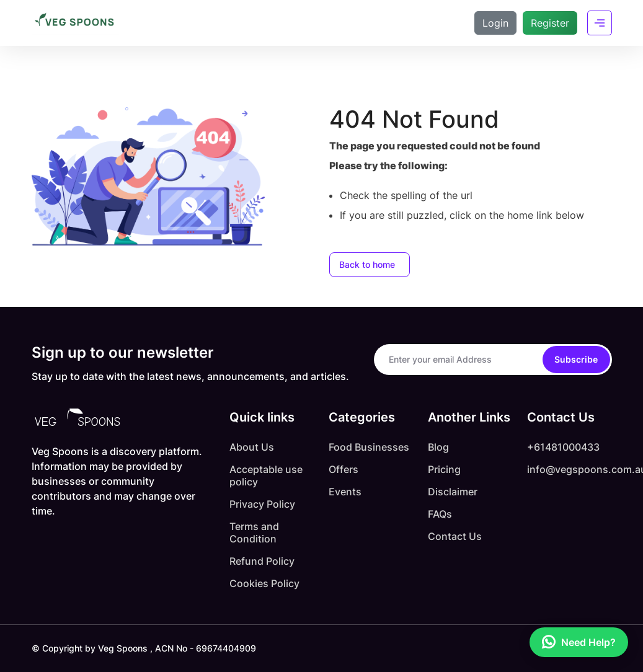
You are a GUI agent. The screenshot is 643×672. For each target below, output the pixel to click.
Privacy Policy (262, 504)
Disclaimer (453, 492)
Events (345, 492)
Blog (438, 447)
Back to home (367, 264)
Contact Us (455, 536)
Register (550, 23)
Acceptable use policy (266, 475)
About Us (252, 447)
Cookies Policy (264, 583)
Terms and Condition (254, 533)
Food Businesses (369, 447)
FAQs (440, 514)
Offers (344, 469)
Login (495, 23)
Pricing (444, 469)
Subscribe (576, 359)
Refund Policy (262, 561)
